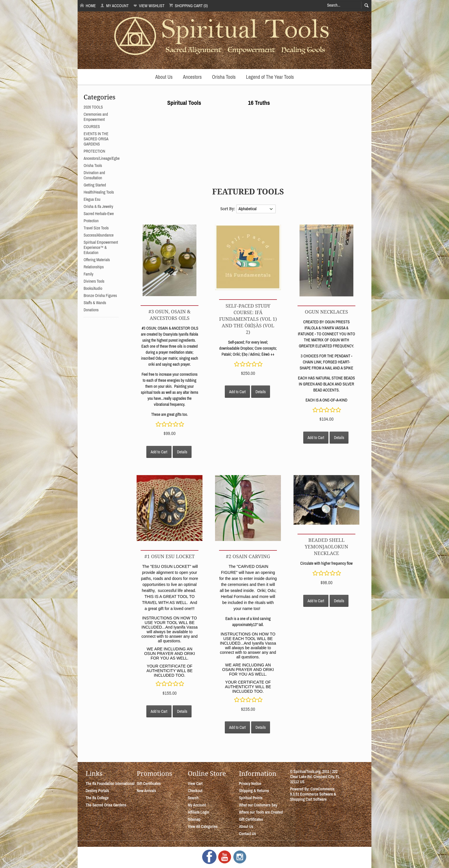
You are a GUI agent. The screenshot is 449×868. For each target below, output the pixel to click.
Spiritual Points (251, 798)
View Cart (195, 784)
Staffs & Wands (95, 303)
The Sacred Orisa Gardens (106, 805)
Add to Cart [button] (159, 452)
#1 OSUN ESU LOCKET (170, 556)
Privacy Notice (250, 784)
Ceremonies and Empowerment (96, 117)
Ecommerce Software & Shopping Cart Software (313, 797)
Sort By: (228, 209)
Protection (91, 221)
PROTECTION (94, 151)
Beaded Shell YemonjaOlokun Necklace (326, 547)
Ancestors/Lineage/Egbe (102, 158)
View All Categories (203, 826)
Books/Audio (93, 288)
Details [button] (182, 452)
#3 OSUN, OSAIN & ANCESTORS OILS (170, 315)
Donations (91, 310)
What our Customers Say (258, 805)
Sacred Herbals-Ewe (99, 214)
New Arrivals (146, 791)
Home (88, 6)
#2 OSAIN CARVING (248, 556)
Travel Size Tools (96, 228)
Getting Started (95, 185)
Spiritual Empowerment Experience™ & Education (101, 247)
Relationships (94, 267)
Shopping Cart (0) (188, 6)
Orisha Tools (224, 77)
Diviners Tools (94, 281)
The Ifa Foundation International (110, 784)
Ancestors (192, 77)
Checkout (195, 791)
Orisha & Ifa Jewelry (98, 206)
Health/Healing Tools (99, 192)
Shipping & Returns (254, 791)
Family (88, 274)
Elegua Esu (92, 199)
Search (193, 798)
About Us (164, 77)
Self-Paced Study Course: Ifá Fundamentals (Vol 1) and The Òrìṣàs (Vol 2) (248, 319)
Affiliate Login (199, 812)
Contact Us (247, 834)
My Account (114, 6)
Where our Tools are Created (261, 812)
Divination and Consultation (94, 175)
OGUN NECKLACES (327, 312)
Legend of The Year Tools (270, 77)
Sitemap (194, 819)
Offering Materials (97, 260)
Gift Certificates (149, 784)
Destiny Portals (97, 791)
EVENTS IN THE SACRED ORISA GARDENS (96, 139)
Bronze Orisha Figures (100, 296)
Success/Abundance (99, 235)
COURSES (92, 127)
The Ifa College (97, 798)
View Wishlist (149, 6)
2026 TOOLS (93, 107)
